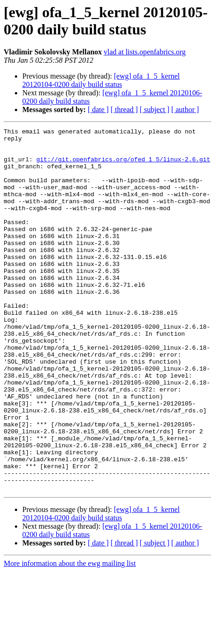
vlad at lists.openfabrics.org (145, 52)
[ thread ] (124, 110)
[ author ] (185, 110)
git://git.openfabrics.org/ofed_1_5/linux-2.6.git (123, 166)
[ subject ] (155, 110)
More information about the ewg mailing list (70, 636)
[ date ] (98, 110)
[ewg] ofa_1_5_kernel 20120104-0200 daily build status (101, 80)
